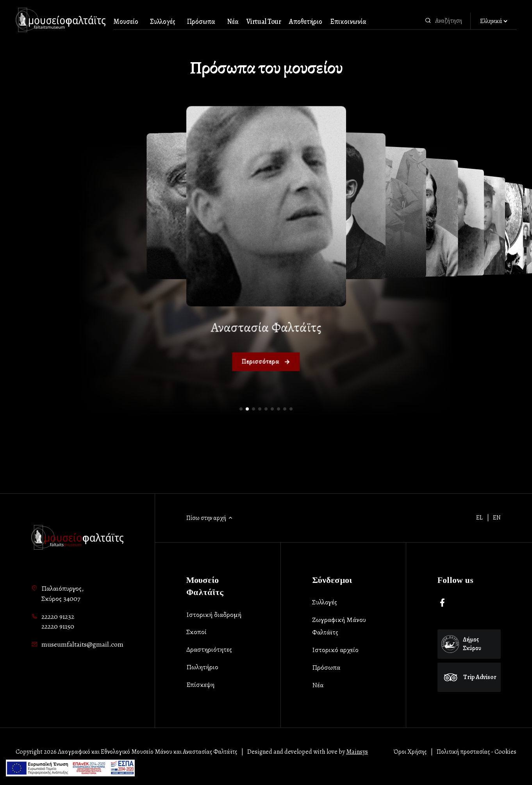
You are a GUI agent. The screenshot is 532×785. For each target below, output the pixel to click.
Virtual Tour (264, 22)
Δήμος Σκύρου (461, 644)
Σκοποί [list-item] (196, 632)
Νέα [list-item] (318, 685)
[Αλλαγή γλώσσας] (494, 22)
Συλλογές (162, 22)
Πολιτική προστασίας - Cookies (477, 752)
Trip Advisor (469, 677)
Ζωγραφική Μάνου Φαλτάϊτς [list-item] (339, 626)
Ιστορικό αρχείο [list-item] (335, 650)
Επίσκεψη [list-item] (200, 685)
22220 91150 (58, 626)
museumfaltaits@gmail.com (82, 644)
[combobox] (451, 21)
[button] (241, 409)
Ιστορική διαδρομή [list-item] (214, 615)
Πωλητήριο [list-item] (202, 667)
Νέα (233, 22)
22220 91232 (58, 617)
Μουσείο (126, 22)
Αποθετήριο (306, 22)
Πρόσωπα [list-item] (326, 667)
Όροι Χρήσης (410, 752)
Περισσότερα (266, 362)
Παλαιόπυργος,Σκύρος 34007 (62, 593)
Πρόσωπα (201, 22)
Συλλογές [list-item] (325, 602)
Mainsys (357, 752)
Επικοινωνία (348, 22)
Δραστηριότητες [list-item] (209, 649)
